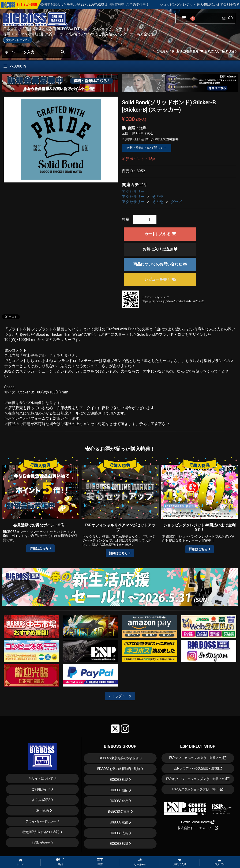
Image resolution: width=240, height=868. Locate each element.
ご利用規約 (41, 811)
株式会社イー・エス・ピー (198, 828)
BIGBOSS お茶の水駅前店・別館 (119, 769)
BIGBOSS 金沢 (119, 801)
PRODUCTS (15, 66)
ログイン (230, 51)
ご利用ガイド (164, 51)
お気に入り (210, 51)
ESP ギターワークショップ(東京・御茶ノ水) (198, 779)
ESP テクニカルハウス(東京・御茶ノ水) (198, 758)
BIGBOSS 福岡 (119, 844)
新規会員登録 (187, 51)
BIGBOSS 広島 (119, 833)
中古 (100, 862)
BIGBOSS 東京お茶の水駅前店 (119, 758)
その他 (157, 197)
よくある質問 (41, 800)
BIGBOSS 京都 (119, 822)
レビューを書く (160, 279)
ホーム (21, 862)
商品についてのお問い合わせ (160, 264)
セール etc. (140, 862)
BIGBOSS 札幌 (119, 780)
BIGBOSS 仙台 (119, 790)
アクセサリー (133, 191)
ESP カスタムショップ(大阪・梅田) (198, 789)
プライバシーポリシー (41, 821)
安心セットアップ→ (18, 40)
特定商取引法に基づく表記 (41, 832)
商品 (60, 862)
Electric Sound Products (198, 822)
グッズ (176, 202)
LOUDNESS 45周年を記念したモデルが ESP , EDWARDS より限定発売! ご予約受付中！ (104, 4)
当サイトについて (41, 778)
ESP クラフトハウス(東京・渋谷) (198, 768)
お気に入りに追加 (160, 249)
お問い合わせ (41, 843)
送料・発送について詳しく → (147, 148)
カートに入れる (160, 234)
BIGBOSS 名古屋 (119, 811)
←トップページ (120, 696)
